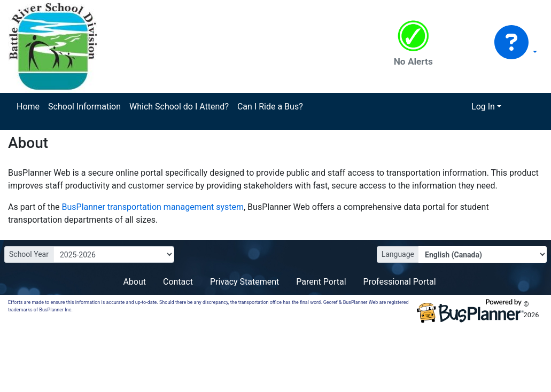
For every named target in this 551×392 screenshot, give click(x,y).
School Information (84, 107)
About (134, 282)
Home (28, 107)
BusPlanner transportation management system (153, 207)
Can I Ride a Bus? (270, 107)
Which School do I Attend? (179, 107)
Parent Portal (321, 282)
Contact (178, 282)
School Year (29, 254)
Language (398, 254)
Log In (483, 107)
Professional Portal (400, 282)
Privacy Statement (245, 282)
